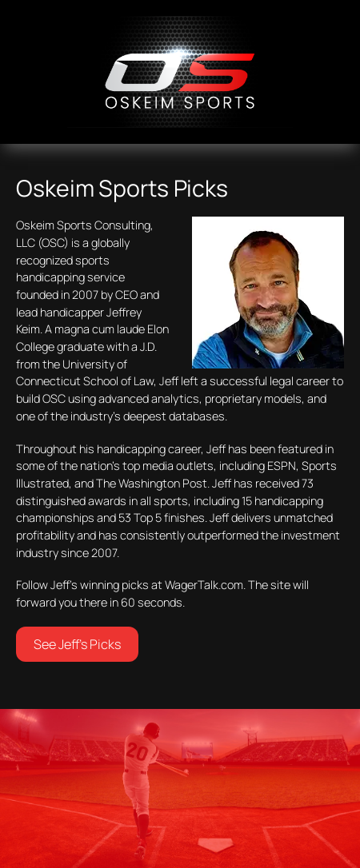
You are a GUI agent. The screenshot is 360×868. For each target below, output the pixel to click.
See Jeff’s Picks (77, 644)
